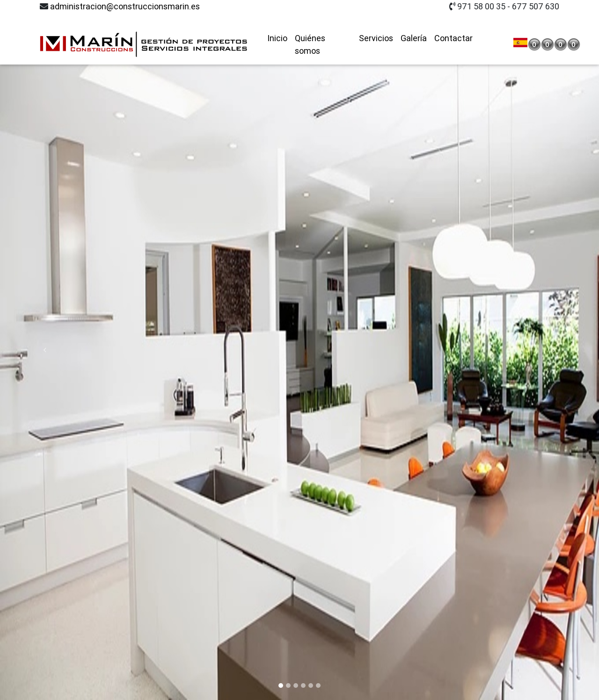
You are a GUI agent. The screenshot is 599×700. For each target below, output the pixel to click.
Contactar (453, 24)
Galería (414, 24)
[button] (45, 350)
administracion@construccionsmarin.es (125, 6)
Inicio (277, 24)
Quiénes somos (310, 30)
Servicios (376, 24)
